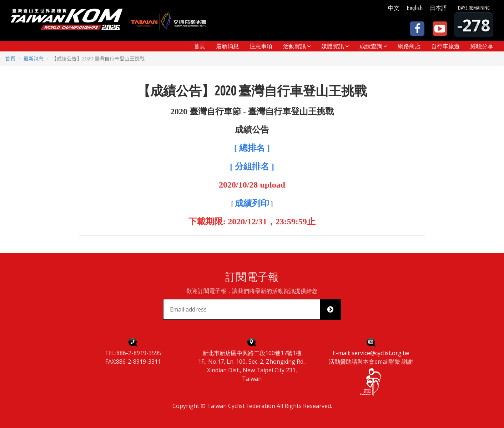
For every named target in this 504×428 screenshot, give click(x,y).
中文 (394, 8)
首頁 (10, 58)
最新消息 (34, 58)
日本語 (438, 8)
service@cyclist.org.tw (380, 353)
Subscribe (333, 309)
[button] (297, 46)
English (415, 8)
